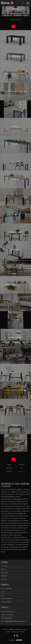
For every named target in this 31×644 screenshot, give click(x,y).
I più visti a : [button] (22, 471)
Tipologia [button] (9, 471)
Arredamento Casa (15, 13)
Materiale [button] (9, 468)
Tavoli (23, 13)
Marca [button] (9, 465)
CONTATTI (4, 579)
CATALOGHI (4, 573)
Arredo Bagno (6, 602)
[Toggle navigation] (28, 3)
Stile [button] (22, 468)
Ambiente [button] (22, 465)
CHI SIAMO (4, 566)
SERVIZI (3, 569)
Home (8, 13)
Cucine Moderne (6, 589)
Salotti (3, 592)
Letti (3, 595)
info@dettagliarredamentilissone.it (15, 621)
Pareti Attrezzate (7, 599)
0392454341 (8, 618)
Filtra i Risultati (16, 19)
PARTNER (4, 576)
